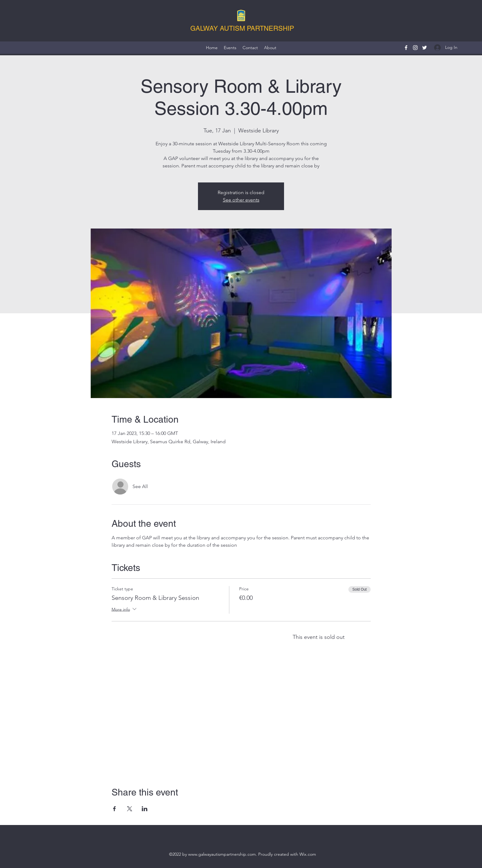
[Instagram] (415, 48)
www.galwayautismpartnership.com (222, 854)
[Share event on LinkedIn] (145, 809)
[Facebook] (406, 48)
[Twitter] (425, 48)
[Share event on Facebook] (115, 809)
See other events (241, 200)
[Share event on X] (130, 809)
